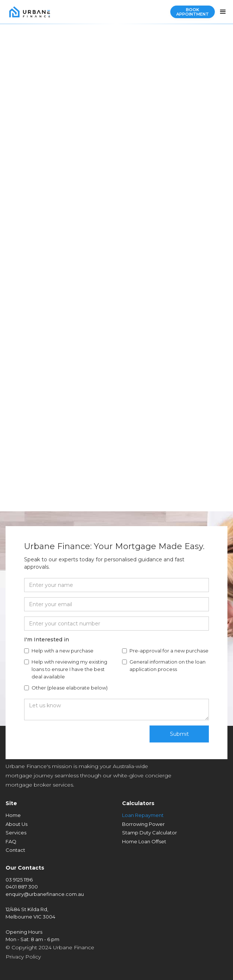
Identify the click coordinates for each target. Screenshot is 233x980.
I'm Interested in (47, 640)
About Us (17, 824)
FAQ (11, 841)
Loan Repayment (143, 815)
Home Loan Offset (144, 841)
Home (13, 815)
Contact (15, 850)
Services (16, 833)
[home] (28, 12)
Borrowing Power (143, 824)
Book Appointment (193, 12)
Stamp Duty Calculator (150, 833)
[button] (223, 12)
